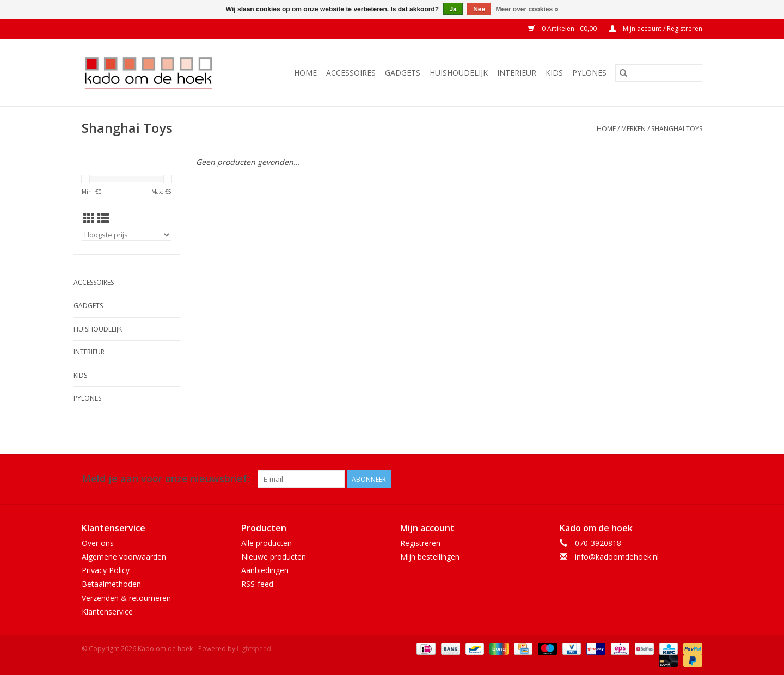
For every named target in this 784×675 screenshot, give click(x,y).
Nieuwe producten (274, 557)
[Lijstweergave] (103, 218)
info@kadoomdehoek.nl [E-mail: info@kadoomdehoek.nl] (617, 557)
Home (305, 73)
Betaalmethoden (111, 584)
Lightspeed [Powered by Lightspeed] (254, 649)
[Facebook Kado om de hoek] (674, 479)
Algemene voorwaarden (124, 557)
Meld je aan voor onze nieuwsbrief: (166, 479)
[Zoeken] (659, 73)
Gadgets (403, 73)
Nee (479, 9)
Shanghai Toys (677, 129)
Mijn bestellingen (430, 557)
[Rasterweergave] (89, 218)
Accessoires (351, 73)
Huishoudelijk (459, 73)
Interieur (517, 73)
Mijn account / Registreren (656, 29)
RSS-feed (257, 584)
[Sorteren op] (127, 235)
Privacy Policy (106, 570)
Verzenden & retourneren (126, 598)
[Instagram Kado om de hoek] (694, 479)
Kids (554, 73)
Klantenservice (107, 612)
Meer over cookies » (527, 9)
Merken (633, 129)
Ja (453, 9)
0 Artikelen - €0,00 (563, 29)
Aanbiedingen (265, 570)
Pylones (589, 73)
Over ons (98, 543)
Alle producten (267, 543)
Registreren (420, 543)
